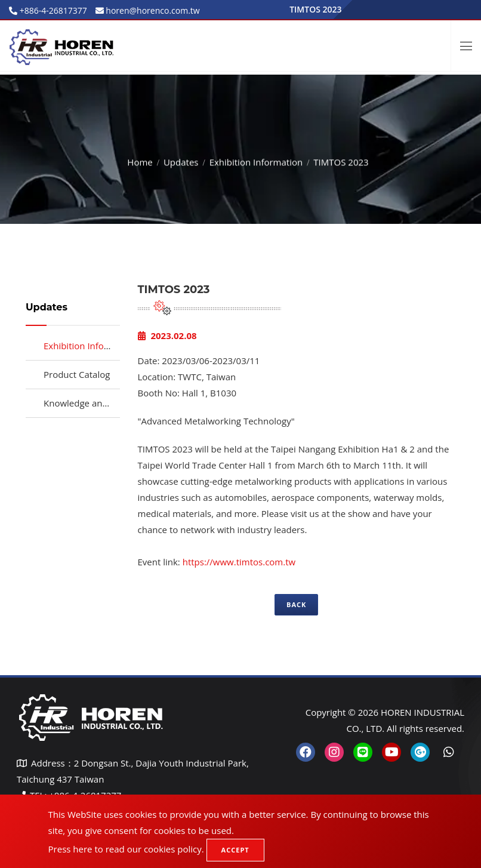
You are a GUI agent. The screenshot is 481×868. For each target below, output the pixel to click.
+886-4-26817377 (52, 10)
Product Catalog (77, 374)
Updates (181, 161)
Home (140, 161)
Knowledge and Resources (98, 403)
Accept (235, 850)
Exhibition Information (256, 161)
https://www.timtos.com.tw (239, 562)
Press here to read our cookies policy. (126, 849)
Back (296, 604)
